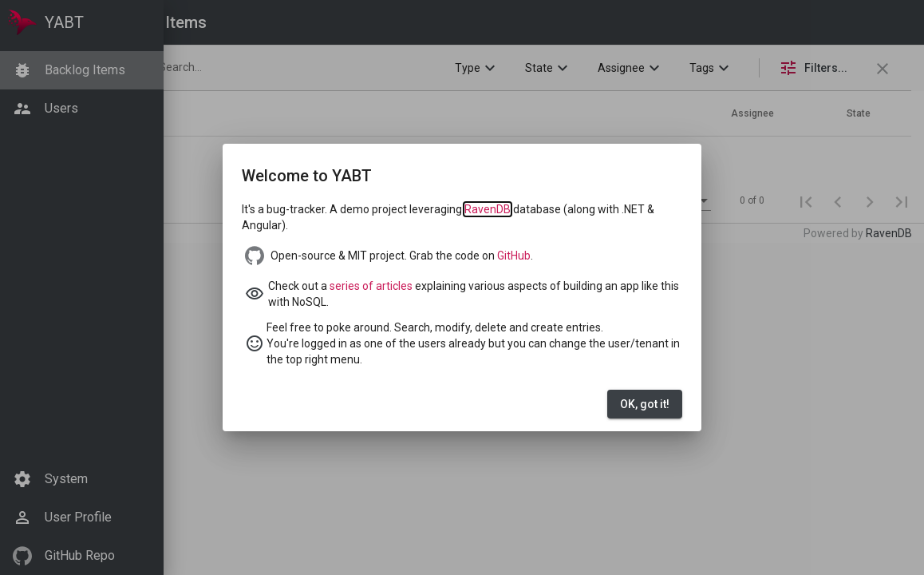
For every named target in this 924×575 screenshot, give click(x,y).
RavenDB (488, 209)
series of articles (371, 286)
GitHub (514, 256)
